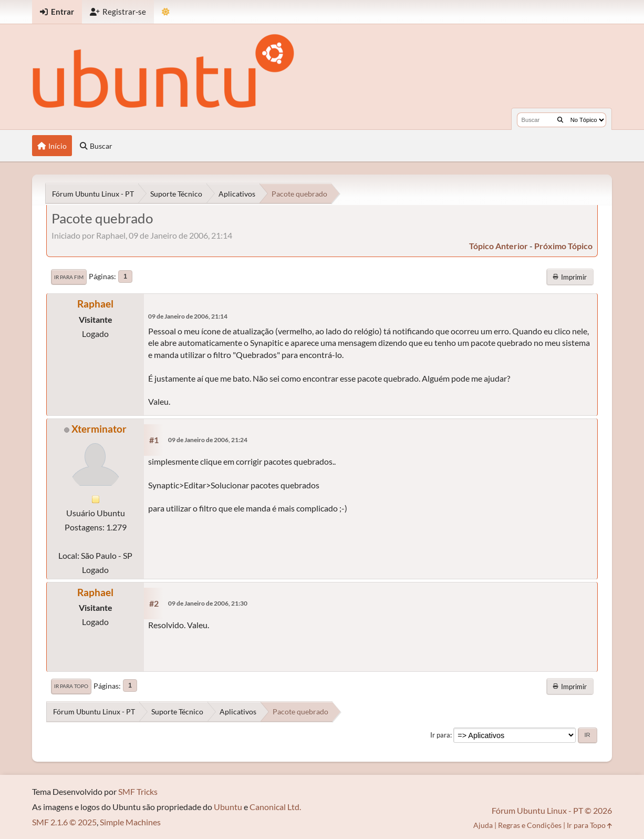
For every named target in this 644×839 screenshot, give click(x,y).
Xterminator (99, 429)
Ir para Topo (71, 686)
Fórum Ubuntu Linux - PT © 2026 (552, 810)
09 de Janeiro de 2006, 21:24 (208, 440)
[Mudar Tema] (166, 12)
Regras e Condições (530, 825)
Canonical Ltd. (275, 807)
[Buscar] (560, 120)
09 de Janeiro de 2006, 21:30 (208, 603)
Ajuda (483, 825)
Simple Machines (130, 822)
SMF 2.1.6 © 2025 (64, 822)
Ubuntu (228, 807)
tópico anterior (498, 246)
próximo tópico (563, 246)
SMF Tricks (138, 791)
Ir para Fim (69, 277)
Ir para (440, 735)
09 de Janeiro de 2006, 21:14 (188, 316)
